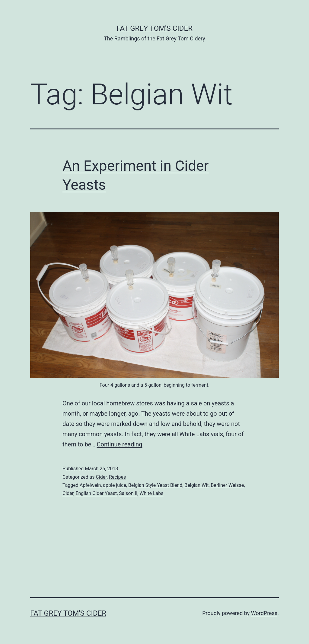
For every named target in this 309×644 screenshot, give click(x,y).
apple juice (114, 485)
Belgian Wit (196, 485)
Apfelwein (90, 485)
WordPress (264, 613)
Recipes (117, 477)
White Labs (151, 493)
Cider (101, 477)
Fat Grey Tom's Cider (154, 28)
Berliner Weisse (228, 485)
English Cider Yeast (96, 493)
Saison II (128, 493)
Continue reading (120, 444)
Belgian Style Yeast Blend (155, 485)
